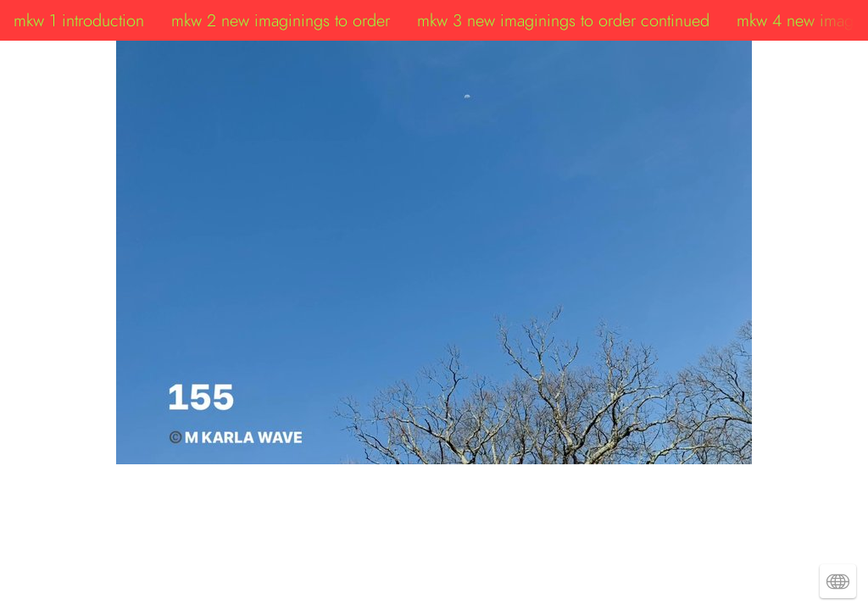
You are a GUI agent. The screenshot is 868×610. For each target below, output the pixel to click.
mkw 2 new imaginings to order (281, 20)
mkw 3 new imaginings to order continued (563, 20)
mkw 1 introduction (79, 20)
